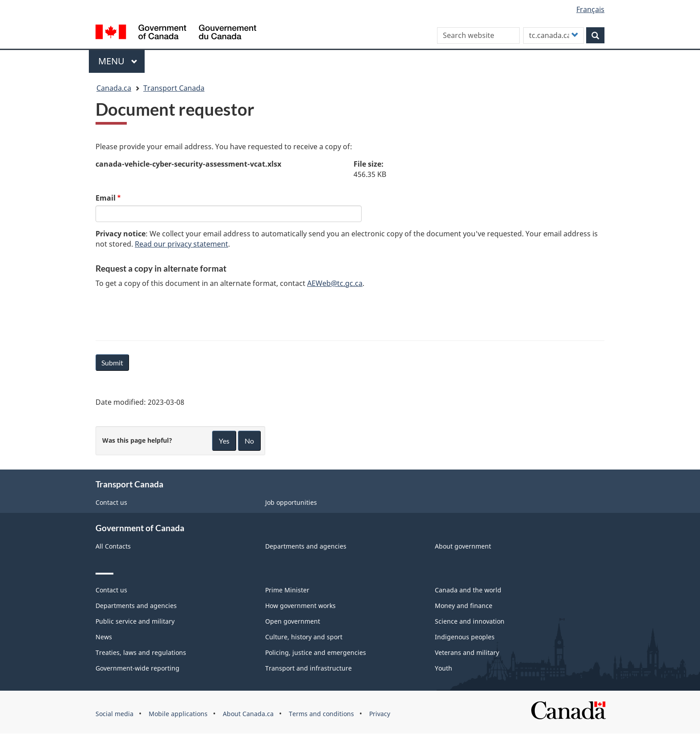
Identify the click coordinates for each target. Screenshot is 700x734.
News (104, 637)
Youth (444, 668)
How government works (300, 606)
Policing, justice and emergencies (316, 652)
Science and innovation (470, 621)
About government (463, 546)
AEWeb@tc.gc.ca (335, 283)
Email (106, 198)
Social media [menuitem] (115, 714)
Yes (224, 441)
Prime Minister (287, 590)
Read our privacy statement (181, 244)
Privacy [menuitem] (380, 714)
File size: (369, 164)
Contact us (111, 502)
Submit (112, 363)
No (249, 441)
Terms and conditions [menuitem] (321, 714)
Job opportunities (291, 502)
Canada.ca (114, 88)
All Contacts (113, 546)
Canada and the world (468, 590)
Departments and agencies (306, 546)
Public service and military (135, 621)
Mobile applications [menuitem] (178, 714)
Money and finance (464, 606)
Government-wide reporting (137, 668)
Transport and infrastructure (308, 668)
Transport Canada (174, 88)
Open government (293, 621)
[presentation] (163, 313)
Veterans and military (467, 652)
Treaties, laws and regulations (141, 652)
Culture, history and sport (304, 637)
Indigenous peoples (465, 637)
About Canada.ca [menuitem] (248, 714)
